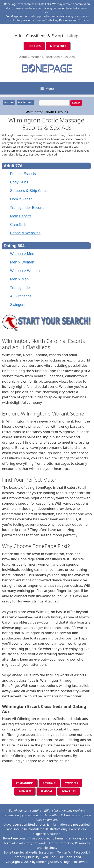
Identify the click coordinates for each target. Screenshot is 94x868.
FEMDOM (46, 791)
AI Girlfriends (21, 296)
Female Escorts (23, 174)
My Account (25, 102)
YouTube (49, 857)
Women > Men (22, 254)
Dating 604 (14, 246)
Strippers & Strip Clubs (29, 191)
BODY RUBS (68, 791)
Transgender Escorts (27, 208)
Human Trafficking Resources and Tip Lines (62, 20)
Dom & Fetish (21, 199)
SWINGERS (71, 783)
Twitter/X (64, 852)
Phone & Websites (25, 233)
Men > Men (19, 279)
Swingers (18, 305)
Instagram (47, 852)
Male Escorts (21, 216)
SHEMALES (25, 791)
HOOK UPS (34, 46)
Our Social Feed (70, 857)
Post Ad (9, 102)
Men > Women (22, 262)
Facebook (81, 852)
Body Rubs (19, 182)
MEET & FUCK (58, 46)
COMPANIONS (25, 783)
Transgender (20, 288)
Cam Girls (18, 225)
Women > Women (25, 271)
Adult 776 (13, 166)
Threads (19, 857)
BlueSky (34, 857)
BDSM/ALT (49, 783)
